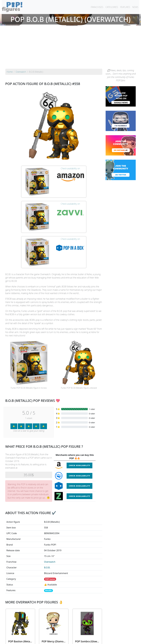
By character (83, 635)
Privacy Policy (105, 640)
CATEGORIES (112, 7)
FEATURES (125, 7)
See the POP (20, 599)
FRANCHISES (97, 7)
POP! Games (50, 520)
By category (97, 635)
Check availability (79, 406)
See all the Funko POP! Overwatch (54, 612)
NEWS (135, 7)
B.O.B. (47, 508)
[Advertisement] (70, 48)
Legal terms (91, 640)
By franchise (68, 635)
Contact (79, 640)
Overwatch (50, 503)
